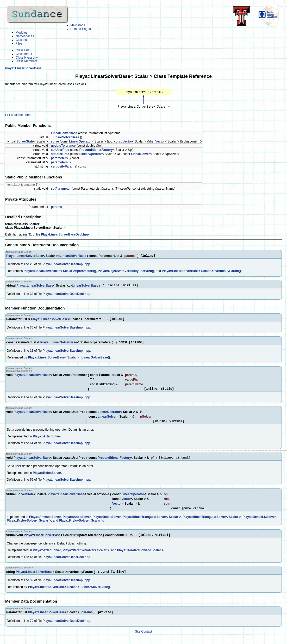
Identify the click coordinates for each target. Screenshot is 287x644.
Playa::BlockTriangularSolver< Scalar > (152, 523)
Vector (127, 141)
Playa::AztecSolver (47, 441)
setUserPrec (60, 150)
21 (32, 354)
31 (30, 234)
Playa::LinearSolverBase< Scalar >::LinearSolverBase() (69, 360)
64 (32, 448)
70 (32, 628)
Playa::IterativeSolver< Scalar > (86, 557)
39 (32, 587)
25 (32, 265)
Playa (9, 68)
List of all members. (19, 115)
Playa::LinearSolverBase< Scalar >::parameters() (60, 272)
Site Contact (143, 639)
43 (32, 401)
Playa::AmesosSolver (45, 523)
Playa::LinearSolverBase (25, 256)
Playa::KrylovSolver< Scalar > (29, 526)
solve (55, 141)
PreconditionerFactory (96, 150)
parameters (59, 158)
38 (32, 295)
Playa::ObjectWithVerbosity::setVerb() (126, 272)
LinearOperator (80, 141)
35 (32, 330)
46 (32, 563)
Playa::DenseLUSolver (259, 523)
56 (32, 485)
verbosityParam (63, 166)
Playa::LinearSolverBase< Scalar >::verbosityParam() (201, 272)
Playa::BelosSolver (47, 478)
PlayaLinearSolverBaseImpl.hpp (66, 265)
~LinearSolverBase (65, 137)
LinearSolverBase (28, 68)
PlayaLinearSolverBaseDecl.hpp (65, 234)
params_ (57, 207)
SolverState (25, 141)
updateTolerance (63, 146)
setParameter (61, 189)
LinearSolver (141, 154)
